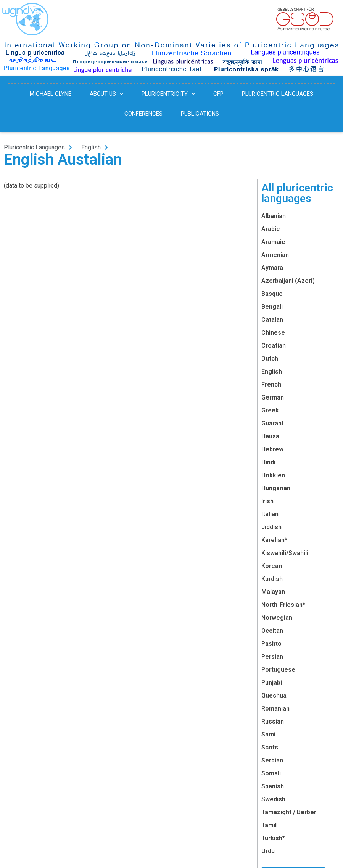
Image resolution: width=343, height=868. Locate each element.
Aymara (272, 268)
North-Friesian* (283, 605)
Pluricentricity (168, 94)
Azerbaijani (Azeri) (288, 281)
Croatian (274, 346)
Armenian (275, 255)
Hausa (270, 436)
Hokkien (273, 475)
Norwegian (277, 618)
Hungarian (276, 488)
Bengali (272, 307)
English (272, 371)
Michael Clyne (51, 94)
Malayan (273, 592)
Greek (270, 410)
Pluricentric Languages (278, 94)
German (273, 397)
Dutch (270, 359)
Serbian (272, 760)
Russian (273, 721)
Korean (272, 566)
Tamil (269, 825)
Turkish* (273, 838)
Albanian (274, 216)
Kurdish (272, 579)
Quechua (274, 696)
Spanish (273, 786)
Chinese (273, 333)
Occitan (272, 631)
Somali (271, 773)
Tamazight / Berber (289, 812)
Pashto (271, 644)
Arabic (271, 229)
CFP (218, 94)
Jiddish (271, 527)
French (271, 384)
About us (106, 94)
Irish (267, 501)
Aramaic (273, 242)
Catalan (272, 320)
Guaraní (272, 423)
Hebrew (272, 449)
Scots (270, 747)
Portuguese (278, 670)
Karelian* (274, 540)
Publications (200, 114)
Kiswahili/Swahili (285, 553)
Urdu (268, 851)
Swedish (273, 799)
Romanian (275, 708)
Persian (272, 657)
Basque (272, 294)
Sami (268, 734)
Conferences (143, 114)
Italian (270, 514)
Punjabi (272, 683)
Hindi (268, 462)
